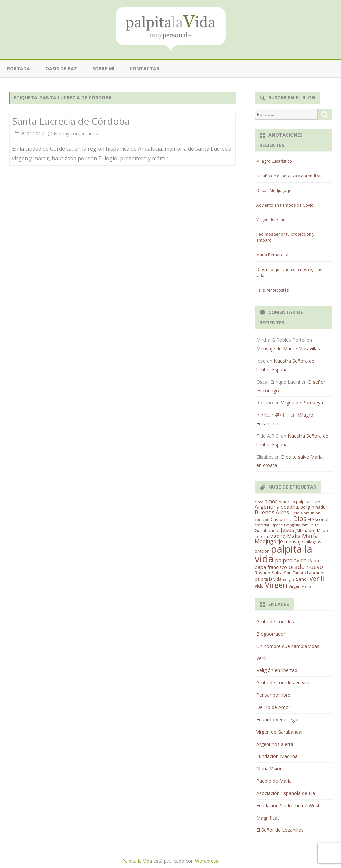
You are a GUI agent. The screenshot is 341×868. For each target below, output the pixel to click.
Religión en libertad (277, 670)
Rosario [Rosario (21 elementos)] (263, 573)
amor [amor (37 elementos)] (271, 501)
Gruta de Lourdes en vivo (284, 683)
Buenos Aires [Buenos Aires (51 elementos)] (272, 512)
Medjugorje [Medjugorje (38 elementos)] (269, 541)
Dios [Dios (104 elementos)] (300, 518)
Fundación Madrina (277, 756)
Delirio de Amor (273, 707)
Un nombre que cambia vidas (288, 646)
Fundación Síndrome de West (288, 806)
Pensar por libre (273, 695)
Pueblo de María (274, 781)
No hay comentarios (76, 133)
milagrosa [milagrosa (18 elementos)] (314, 542)
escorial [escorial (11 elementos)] (262, 525)
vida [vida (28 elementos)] (259, 586)
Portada (18, 68)
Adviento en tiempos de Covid (285, 205)
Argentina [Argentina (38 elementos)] (267, 507)
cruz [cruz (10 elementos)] (288, 520)
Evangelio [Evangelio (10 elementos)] (292, 525)
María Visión (270, 769)
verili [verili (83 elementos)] (317, 578)
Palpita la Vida (137, 861)
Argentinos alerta (275, 744)
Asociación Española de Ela (286, 793)
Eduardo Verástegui (277, 720)
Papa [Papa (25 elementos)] (314, 560)
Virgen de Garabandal (279, 732)
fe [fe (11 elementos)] (317, 525)
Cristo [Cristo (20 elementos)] (277, 519)
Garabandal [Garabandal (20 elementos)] (267, 530)
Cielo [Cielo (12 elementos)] (295, 513)
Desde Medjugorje (274, 190)
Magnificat (268, 818)
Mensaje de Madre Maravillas (288, 349)
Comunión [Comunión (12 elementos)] (311, 513)
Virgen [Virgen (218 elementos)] (276, 585)
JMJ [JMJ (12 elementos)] (298, 530)
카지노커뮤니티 (273, 415)
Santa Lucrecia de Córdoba (71, 121)
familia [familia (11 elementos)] (308, 525)
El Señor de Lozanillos (280, 830)
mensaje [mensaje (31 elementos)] (294, 541)
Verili (261, 658)
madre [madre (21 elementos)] (309, 530)
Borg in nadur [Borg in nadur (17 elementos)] (314, 507)
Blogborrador (271, 634)
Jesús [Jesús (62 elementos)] (288, 530)
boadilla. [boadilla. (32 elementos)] (290, 507)
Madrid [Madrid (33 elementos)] (278, 536)
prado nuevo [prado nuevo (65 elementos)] (306, 567)
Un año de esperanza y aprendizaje (290, 176)
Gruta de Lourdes (275, 621)
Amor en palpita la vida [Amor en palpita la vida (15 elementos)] (301, 502)
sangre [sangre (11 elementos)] (289, 579)
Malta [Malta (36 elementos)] (294, 536)
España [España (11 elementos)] (277, 525)
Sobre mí (103, 68)
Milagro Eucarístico (274, 161)
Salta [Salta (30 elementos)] (277, 572)
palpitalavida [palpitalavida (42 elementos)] (291, 560)
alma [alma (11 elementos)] (259, 502)
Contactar (144, 68)
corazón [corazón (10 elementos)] (262, 520)
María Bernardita (272, 255)
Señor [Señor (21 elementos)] (302, 579)
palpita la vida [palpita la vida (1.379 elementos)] (284, 554)
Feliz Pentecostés (273, 290)
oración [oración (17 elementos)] (262, 551)
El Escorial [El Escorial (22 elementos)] (318, 519)
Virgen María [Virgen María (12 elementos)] (300, 586)
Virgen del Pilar (271, 220)
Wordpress (207, 861)
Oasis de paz (61, 68)
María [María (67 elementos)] (310, 536)
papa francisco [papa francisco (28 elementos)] (271, 567)
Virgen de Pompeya (302, 403)
